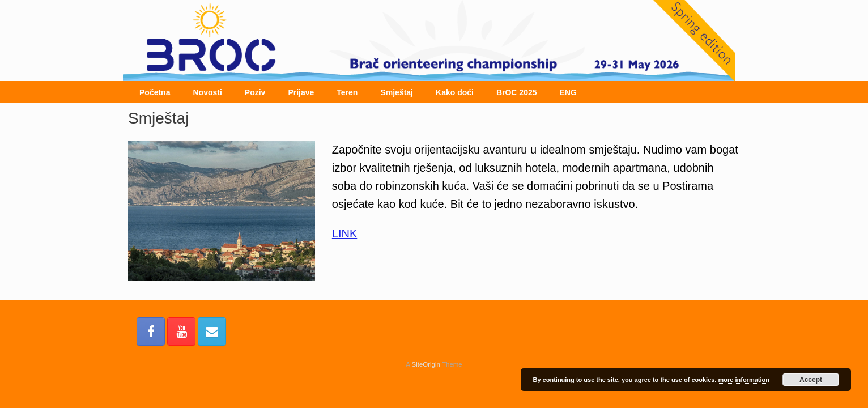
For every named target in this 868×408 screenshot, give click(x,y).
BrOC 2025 (517, 92)
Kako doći (455, 92)
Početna (155, 92)
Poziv (255, 92)
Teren (347, 92)
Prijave (301, 92)
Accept (811, 380)
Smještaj (397, 92)
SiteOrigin (426, 364)
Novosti (207, 92)
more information (743, 380)
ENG (568, 92)
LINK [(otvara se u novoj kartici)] (344, 233)
